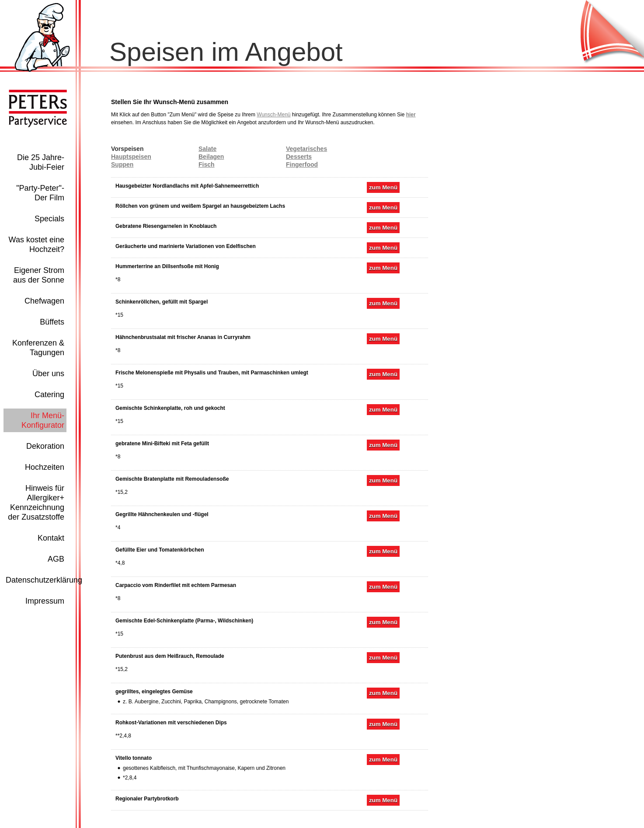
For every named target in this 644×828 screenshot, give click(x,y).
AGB (56, 559)
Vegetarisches (306, 149)
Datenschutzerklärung (44, 580)
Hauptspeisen (131, 157)
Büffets (52, 322)
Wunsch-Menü (273, 115)
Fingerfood (302, 164)
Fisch (207, 164)
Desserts (299, 157)
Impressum (45, 601)
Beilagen (211, 157)
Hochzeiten (45, 467)
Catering (49, 395)
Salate (207, 149)
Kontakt (51, 538)
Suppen (122, 164)
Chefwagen (44, 301)
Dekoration (45, 446)
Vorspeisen (127, 149)
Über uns (48, 374)
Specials (49, 219)
